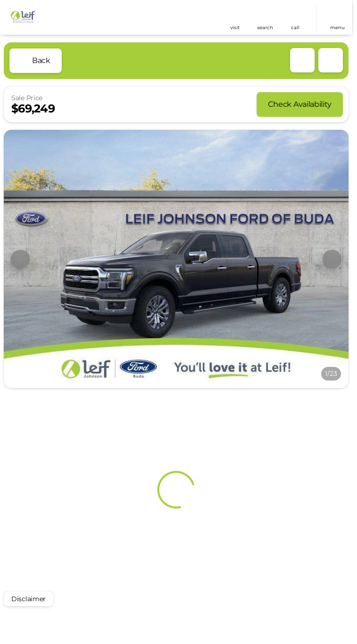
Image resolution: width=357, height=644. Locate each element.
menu (337, 28)
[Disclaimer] (28, 599)
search (265, 28)
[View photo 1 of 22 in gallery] (176, 259)
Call (295, 28)
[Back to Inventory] (36, 61)
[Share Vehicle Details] (331, 60)
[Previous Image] (20, 259)
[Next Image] (332, 259)
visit (235, 28)
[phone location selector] (295, 14)
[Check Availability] (300, 104)
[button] (235, 18)
